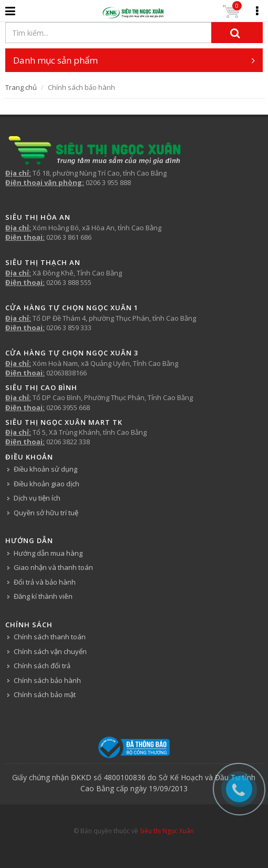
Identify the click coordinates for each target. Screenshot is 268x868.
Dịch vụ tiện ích (37, 498)
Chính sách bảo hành (47, 680)
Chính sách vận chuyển (50, 651)
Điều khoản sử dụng (45, 469)
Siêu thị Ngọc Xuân (167, 831)
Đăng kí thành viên (43, 596)
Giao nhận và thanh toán (53, 567)
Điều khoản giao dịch (47, 484)
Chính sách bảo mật (45, 695)
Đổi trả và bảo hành (45, 582)
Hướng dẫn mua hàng (48, 553)
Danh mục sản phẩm (134, 60)
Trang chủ (21, 87)
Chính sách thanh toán (50, 637)
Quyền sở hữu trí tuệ (46, 513)
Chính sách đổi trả (42, 666)
